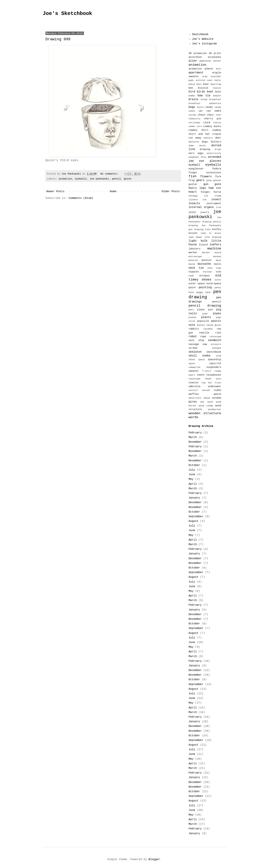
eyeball (194, 165)
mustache (204, 264)
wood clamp (206, 406)
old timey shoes (205, 277)
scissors (216, 344)
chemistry (194, 119)
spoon (192, 364)
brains (194, 99)
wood (210, 402)
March (193, 437)
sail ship (196, 340)
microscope (195, 257)
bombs (192, 96)
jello (192, 212)
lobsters (194, 249)
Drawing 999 (58, 39)
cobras (217, 123)
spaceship (214, 360)
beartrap (216, 84)
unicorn (193, 390)
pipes (217, 314)
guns (218, 184)
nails (217, 264)
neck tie (196, 268)
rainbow (208, 329)
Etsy (204, 157)
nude (191, 276)
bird (192, 92)
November (195, 442)
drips (218, 149)
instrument (214, 203)
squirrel (215, 363)
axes (210, 80)
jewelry (205, 212)
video (217, 390)
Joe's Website (203, 39)
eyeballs (81, 179)
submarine (194, 367)
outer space (197, 284)
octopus (204, 276)
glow (209, 180)
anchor (217, 61)
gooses (217, 180)
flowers (206, 177)
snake (206, 356)
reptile (204, 333)
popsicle (203, 321)
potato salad (205, 325)
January (194, 498)
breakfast (215, 100)
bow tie (204, 96)
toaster (194, 383)
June (192, 475)
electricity (214, 153)
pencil (116, 179)
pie (210, 310)
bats (199, 84)
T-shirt (207, 371)
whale (207, 398)
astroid (201, 80)
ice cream (213, 196)
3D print (215, 53)
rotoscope (215, 337)
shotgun (217, 348)
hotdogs (193, 196)
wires (193, 402)
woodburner (215, 409)
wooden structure (205, 413)
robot (193, 337)
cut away (195, 138)
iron (218, 207)
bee (191, 88)
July (192, 470)
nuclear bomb (212, 272)
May (191, 479)
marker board (212, 253)
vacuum (206, 390)
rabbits (194, 329)
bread (204, 100)
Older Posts (171, 191)
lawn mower (195, 237)
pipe (205, 314)
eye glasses (210, 161)
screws (193, 348)
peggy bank (203, 292)
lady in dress (211, 233)
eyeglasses (196, 169)
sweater (194, 371)
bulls (200, 107)
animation (65, 179)
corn (199, 126)
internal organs (201, 207)
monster (207, 260)
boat (210, 92)
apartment (196, 73)
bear (206, 84)
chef (218, 115)
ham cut (215, 188)
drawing (205, 149)
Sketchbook (200, 34)
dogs (205, 142)
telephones (214, 375)
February (195, 433)
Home (113, 191)
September (196, 517)
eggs (201, 153)
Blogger (154, 859)
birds (201, 92)
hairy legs (197, 188)
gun (206, 184)
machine (214, 249)
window (217, 398)
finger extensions (205, 173)
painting (205, 288)
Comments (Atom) (81, 198)
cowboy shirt (199, 130)
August (194, 521)
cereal (192, 115)
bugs (192, 107)
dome (191, 146)
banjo (192, 84)
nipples (194, 272)
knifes (217, 229)
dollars (216, 142)
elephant (194, 157)
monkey (217, 257)
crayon (217, 134)
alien (193, 61)
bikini (217, 88)
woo (202, 402)
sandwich (215, 340)
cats (218, 111)
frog (192, 180)
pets (191, 310)
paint (192, 288)
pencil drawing (205, 306)
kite (208, 229)
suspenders (214, 367)
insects (194, 203)
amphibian (205, 61)
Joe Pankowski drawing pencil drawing (205, 222)
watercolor (195, 398)
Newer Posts (55, 191)
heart (193, 192)
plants (206, 317)
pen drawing (205, 295)
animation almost (201, 69)
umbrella (194, 386)
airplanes (214, 57)
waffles (194, 394)
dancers (208, 138)
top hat (207, 383)
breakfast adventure (205, 103)
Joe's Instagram (204, 44)
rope (203, 337)
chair (211, 115)
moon (218, 260)
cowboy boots (212, 126)
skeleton (195, 352)
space (201, 360)
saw (205, 344)
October (194, 465)
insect (216, 200)
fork (218, 177)
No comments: (110, 174)
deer (218, 138)
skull (193, 356)
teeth (201, 375)
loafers (215, 245)
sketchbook (214, 352)
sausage (194, 344)
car (201, 111)
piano (201, 310)
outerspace (214, 284)
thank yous (213, 379)
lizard (203, 245)
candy (209, 107)
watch (217, 394)
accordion (195, 57)
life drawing (213, 237)
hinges (205, 192)
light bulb (198, 241)
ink (205, 200)
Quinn (128, 179)
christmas (194, 123)
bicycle (203, 88)
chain (201, 115)
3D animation (198, 53)
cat (209, 111)
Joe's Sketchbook (67, 14)
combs (192, 126)
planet (192, 317)
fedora (217, 169)
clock (207, 123)
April (193, 484)
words (194, 417)
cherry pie (213, 119)
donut (202, 146)
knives (193, 233)
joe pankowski (99, 179)
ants (218, 69)
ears (192, 153)
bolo (218, 92)
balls (218, 80)
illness (193, 200)
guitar (193, 184)
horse (217, 192)
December (195, 502)
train (218, 383)
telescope (194, 379)
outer (218, 280)
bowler (217, 96)
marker (193, 253)
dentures (194, 142)
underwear (214, 386)
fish (192, 176)
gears (200, 180)
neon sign (214, 268)
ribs (218, 333)
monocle (193, 260)
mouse (192, 264)
